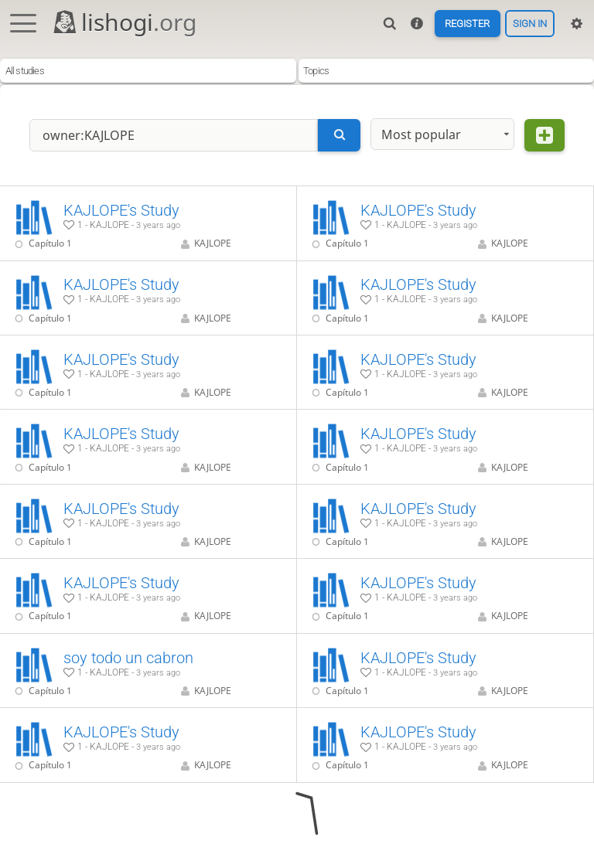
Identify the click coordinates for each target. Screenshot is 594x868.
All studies (25, 71)
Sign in (530, 24)
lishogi (124, 22)
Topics (316, 71)
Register (467, 24)
